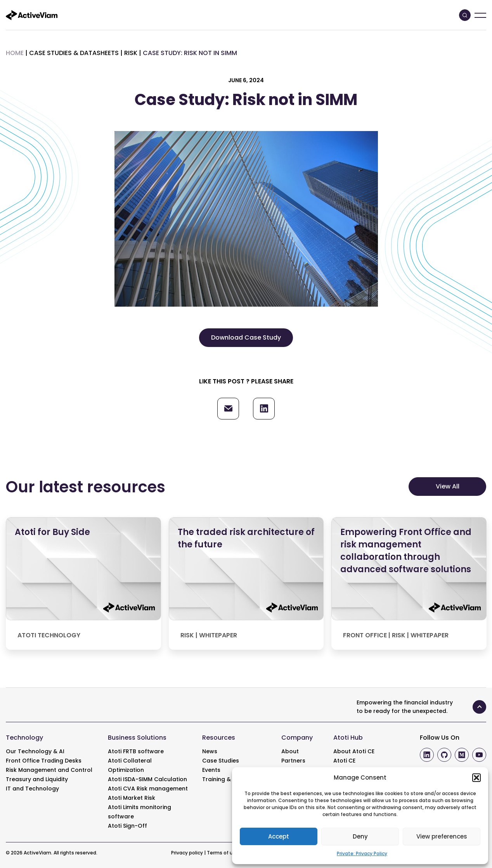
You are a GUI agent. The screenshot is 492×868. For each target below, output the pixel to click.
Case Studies (221, 761)
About (290, 751)
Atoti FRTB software (136, 751)
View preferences (442, 836)
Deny (360, 836)
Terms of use (223, 853)
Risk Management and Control (49, 770)
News (210, 751)
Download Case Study (246, 337)
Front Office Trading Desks (44, 761)
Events (211, 770)
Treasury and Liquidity (37, 779)
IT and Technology (32, 789)
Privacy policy (187, 853)
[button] (476, 778)
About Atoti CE (354, 751)
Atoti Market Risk (132, 798)
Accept (279, 836)
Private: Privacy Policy (362, 853)
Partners (293, 761)
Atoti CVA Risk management (148, 789)
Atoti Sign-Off (127, 826)
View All (448, 486)
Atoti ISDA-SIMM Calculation (147, 779)
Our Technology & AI (35, 751)
